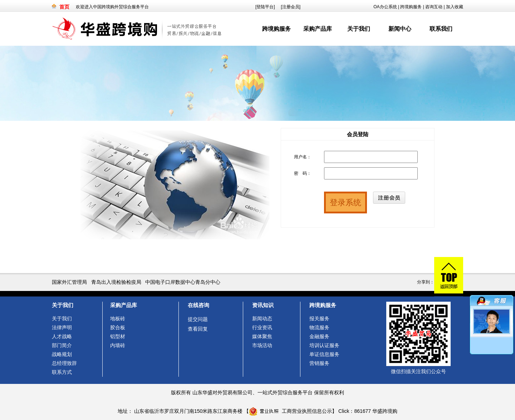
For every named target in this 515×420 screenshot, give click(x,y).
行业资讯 (262, 327)
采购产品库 (318, 29)
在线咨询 (198, 305)
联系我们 (441, 29)
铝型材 (118, 336)
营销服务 (319, 363)
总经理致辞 (64, 363)
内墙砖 (118, 345)
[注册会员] (291, 7)
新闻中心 (400, 29)
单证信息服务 (324, 354)
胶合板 (118, 327)
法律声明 (62, 327)
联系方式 (62, 372)
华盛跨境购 (385, 411)
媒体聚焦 (262, 336)
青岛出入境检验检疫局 (116, 282)
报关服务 (319, 318)
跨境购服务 (411, 7)
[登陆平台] (265, 7)
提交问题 (198, 319)
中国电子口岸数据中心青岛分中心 (183, 282)
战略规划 (62, 354)
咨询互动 (434, 7)
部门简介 (62, 345)
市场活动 (262, 345)
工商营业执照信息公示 (290, 411)
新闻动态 (262, 318)
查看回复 (198, 329)
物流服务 (319, 327)
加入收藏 (455, 7)
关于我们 (359, 29)
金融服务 (319, 336)
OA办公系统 (385, 7)
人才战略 (62, 336)
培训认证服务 (324, 345)
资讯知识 (263, 305)
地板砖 (118, 318)
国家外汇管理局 (69, 282)
